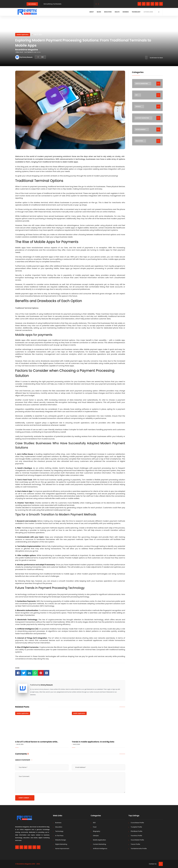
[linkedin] (152, 4)
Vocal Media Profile (137, 840)
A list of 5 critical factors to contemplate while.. (37, 742)
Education (108, 12)
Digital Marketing (61, 844)
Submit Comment (25, 798)
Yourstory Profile (136, 836)
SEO (94, 823)
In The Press (59, 836)
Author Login (148, 12)
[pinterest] (161, 4)
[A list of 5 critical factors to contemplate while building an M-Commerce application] (42, 725)
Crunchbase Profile (137, 823)
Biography (97, 831)
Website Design (61, 840)
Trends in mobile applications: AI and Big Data (93, 742)
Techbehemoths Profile (139, 849)
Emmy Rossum (47, 685)
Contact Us (153, 864)
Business (126, 12)
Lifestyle (96, 836)
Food (95, 827)
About (91, 12)
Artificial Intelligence (100, 849)
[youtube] (157, 4)
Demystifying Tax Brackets (52, 4)
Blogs (99, 12)
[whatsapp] (144, 4)
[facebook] (139, 4)
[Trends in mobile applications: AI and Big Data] (98, 725)
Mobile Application (23, 35)
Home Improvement (62, 849)
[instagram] (148, 4)
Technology (136, 12)
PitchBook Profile (137, 831)
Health (117, 12)
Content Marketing (100, 844)
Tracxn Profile (135, 844)
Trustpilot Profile (136, 827)
